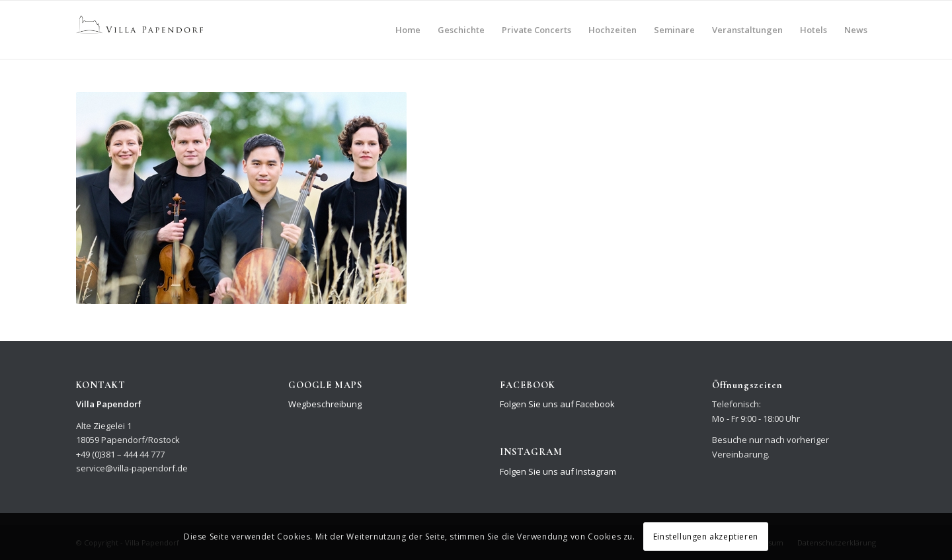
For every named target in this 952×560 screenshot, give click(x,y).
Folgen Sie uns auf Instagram (558, 471)
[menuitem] (408, 30)
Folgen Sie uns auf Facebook (557, 404)
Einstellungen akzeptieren (706, 537)
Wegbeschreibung (325, 404)
